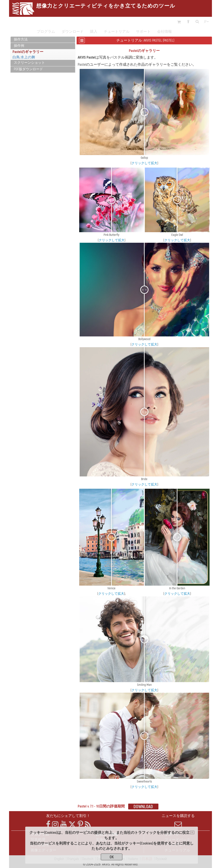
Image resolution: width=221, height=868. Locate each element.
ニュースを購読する (178, 821)
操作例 (19, 46)
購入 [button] (94, 32)
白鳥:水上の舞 (24, 57)
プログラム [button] (46, 32)
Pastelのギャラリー (28, 52)
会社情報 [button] (164, 32)
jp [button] (206, 22)
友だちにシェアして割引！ (68, 816)
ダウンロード (73, 32)
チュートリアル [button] (117, 32)
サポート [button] (143, 32)
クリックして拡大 (144, 163)
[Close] (192, 832)
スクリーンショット (29, 63)
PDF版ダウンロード (28, 69)
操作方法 (21, 39)
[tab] (43, 40)
